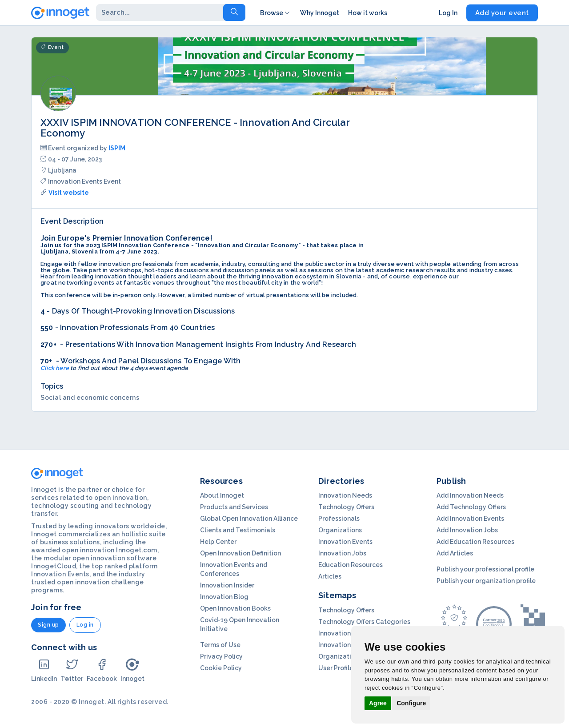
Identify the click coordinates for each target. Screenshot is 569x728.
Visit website (69, 193)
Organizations (340, 530)
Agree (378, 703)
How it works (368, 13)
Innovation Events (345, 542)
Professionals (339, 519)
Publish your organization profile (486, 581)
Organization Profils (349, 656)
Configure (411, 703)
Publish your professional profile (485, 569)
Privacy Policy (221, 656)
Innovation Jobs (342, 553)
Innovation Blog (224, 597)
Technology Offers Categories (364, 622)
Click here (55, 368)
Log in (85, 625)
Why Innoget (320, 13)
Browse (276, 13)
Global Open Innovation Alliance (249, 519)
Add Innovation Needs (470, 495)
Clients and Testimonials (238, 530)
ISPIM (117, 148)
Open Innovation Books (235, 608)
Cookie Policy (221, 668)
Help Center (218, 542)
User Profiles (337, 668)
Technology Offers (346, 507)
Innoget (132, 670)
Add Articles (455, 553)
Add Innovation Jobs (467, 530)
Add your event (502, 13)
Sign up (48, 625)
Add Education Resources (475, 542)
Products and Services (234, 507)
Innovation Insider (227, 585)
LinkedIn (44, 670)
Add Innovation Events (470, 519)
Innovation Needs (345, 495)
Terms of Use (220, 645)
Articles (330, 576)
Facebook (102, 670)
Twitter (72, 670)
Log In (448, 13)
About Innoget (222, 495)
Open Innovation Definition (240, 553)
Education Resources (351, 565)
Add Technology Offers (471, 507)
